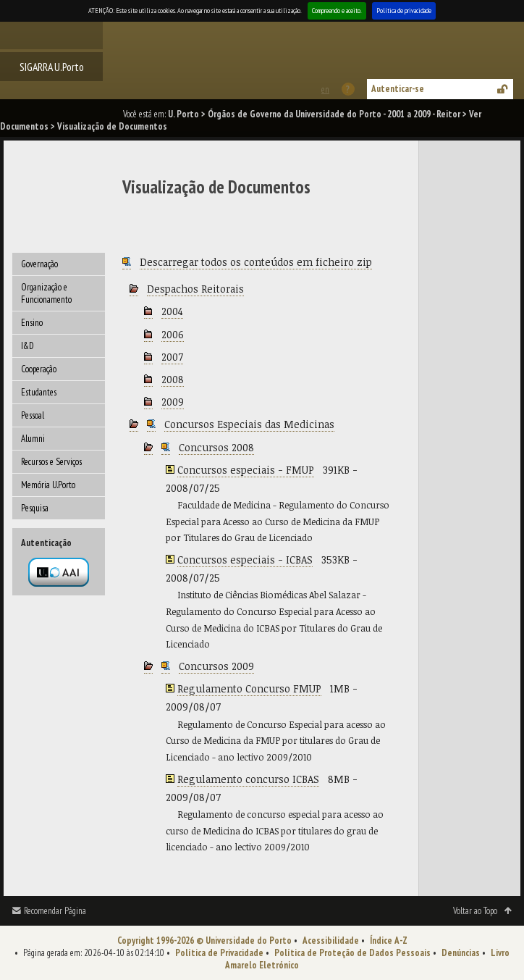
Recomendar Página (55, 911)
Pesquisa (35, 508)
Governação (39, 264)
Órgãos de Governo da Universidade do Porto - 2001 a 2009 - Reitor (334, 114)
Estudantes (39, 392)
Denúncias (461, 953)
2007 (172, 357)
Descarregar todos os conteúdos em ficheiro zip (256, 262)
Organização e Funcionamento (46, 293)
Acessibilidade (331, 941)
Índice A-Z (389, 941)
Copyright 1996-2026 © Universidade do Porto (204, 941)
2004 (172, 311)
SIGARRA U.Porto (52, 67)
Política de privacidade (404, 11)
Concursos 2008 (216, 447)
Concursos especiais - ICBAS (245, 560)
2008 (173, 379)
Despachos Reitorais (195, 289)
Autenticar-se (398, 89)
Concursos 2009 (216, 666)
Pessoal (33, 415)
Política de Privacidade (219, 953)
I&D (28, 346)
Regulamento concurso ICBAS (248, 779)
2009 (173, 402)
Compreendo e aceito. (337, 11)
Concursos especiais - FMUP (246, 470)
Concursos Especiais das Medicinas (249, 424)
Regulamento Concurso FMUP (249, 688)
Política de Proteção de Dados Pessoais (352, 953)
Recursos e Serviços (51, 462)
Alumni (33, 439)
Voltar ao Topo (475, 911)
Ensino (32, 323)
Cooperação (39, 369)
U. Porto (183, 114)
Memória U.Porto (48, 485)
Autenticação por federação (59, 572)
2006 (173, 334)
